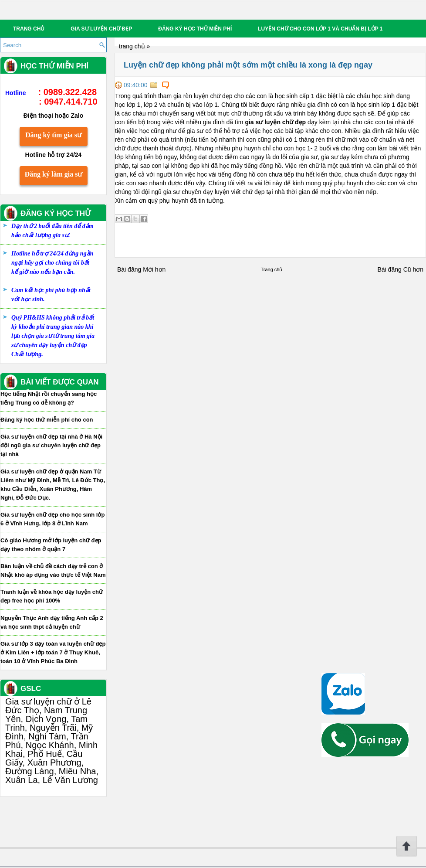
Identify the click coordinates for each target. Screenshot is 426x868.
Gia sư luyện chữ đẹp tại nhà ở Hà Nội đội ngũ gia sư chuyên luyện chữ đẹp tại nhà (51, 445)
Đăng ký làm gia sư (54, 174)
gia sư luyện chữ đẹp (275, 122)
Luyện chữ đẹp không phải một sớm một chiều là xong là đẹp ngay (248, 65)
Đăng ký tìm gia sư (54, 135)
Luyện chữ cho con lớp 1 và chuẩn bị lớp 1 (320, 29)
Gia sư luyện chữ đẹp (101, 29)
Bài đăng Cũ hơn (400, 269)
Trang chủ (29, 29)
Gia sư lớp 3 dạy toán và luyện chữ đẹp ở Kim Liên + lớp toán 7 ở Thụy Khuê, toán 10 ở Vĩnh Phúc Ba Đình (53, 652)
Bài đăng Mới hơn (141, 269)
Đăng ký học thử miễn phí (195, 29)
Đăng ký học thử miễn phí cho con (47, 420)
